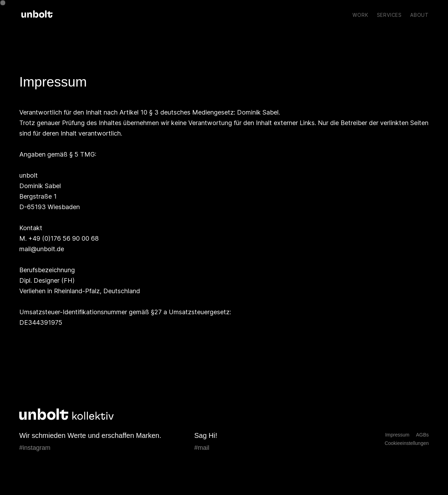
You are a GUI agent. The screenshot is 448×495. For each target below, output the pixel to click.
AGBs (422, 435)
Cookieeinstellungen (407, 443)
